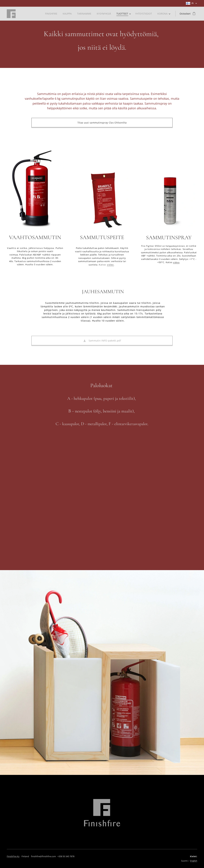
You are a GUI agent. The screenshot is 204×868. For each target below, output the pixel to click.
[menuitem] (49, 14)
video (110, 265)
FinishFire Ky (13, 856)
